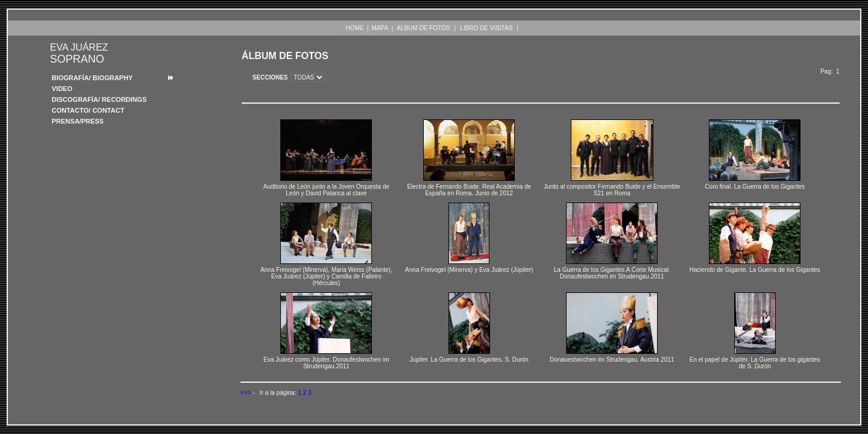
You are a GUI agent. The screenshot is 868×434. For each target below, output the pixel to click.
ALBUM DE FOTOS (423, 28)
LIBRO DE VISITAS (486, 28)
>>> (246, 393)
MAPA (380, 28)
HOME (355, 28)
